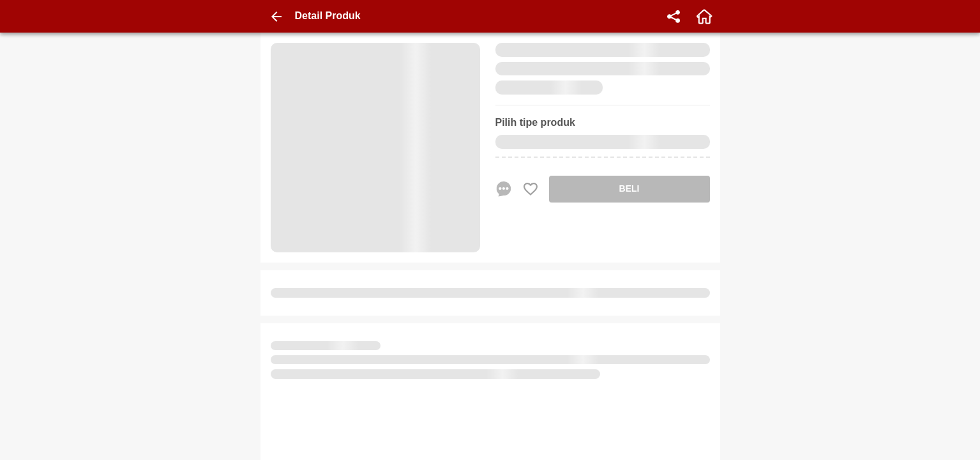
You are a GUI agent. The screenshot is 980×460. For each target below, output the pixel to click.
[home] (704, 17)
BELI (629, 188)
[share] (674, 17)
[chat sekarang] (504, 189)
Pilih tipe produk (535, 122)
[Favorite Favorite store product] (531, 189)
